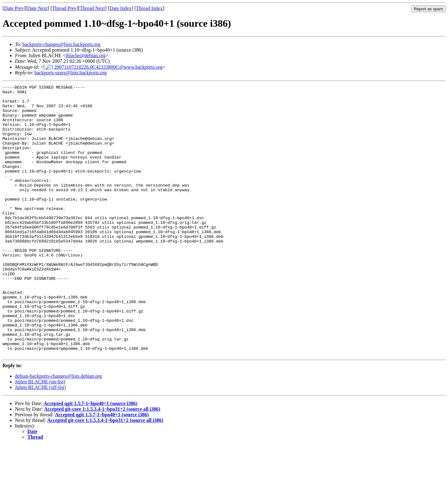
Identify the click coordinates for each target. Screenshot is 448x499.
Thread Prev (64, 8)
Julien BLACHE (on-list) (40, 436)
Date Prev (14, 8)
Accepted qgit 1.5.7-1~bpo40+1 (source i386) (91, 457)
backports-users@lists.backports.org (71, 73)
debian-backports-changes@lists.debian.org (58, 430)
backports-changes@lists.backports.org (61, 44)
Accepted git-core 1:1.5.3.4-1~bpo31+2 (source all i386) (102, 463)
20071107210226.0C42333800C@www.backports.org (108, 67)
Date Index (121, 8)
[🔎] (48, 67)
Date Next (37, 8)
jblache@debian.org (86, 55)
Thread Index (149, 8)
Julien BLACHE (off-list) (40, 441)
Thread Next (92, 8)
